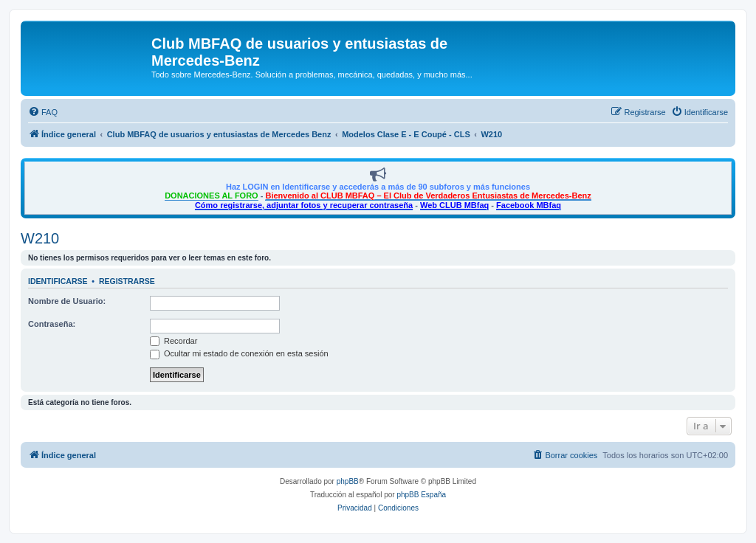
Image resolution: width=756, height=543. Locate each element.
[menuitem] (43, 112)
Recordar (173, 341)
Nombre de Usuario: (67, 301)
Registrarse (127, 281)
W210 (40, 238)
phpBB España (421, 495)
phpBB (348, 481)
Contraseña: (52, 324)
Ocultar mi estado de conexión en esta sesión (239, 353)
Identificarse (58, 281)
